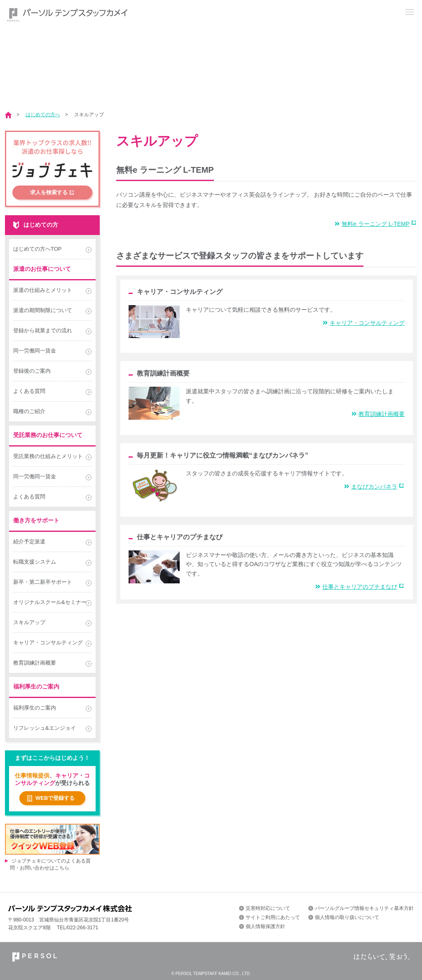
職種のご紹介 (29, 411)
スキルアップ (89, 115)
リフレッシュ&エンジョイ (45, 728)
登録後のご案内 (32, 371)
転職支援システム (35, 562)
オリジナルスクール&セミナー (50, 602)
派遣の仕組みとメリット (43, 290)
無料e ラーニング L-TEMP (372, 224)
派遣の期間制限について (43, 310)
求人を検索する (49, 192)
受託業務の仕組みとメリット (48, 456)
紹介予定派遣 (29, 542)
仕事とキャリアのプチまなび (356, 587)
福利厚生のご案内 (35, 708)
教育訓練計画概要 (378, 414)
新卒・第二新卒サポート (43, 582)
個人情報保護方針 (265, 926)
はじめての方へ (43, 115)
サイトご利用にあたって (273, 917)
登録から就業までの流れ (43, 330)
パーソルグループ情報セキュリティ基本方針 (364, 908)
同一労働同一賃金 (35, 351)
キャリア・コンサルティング (364, 323)
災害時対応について (268, 908)
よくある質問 (29, 391)
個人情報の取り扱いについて (347, 917)
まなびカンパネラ (371, 486)
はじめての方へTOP (38, 249)
